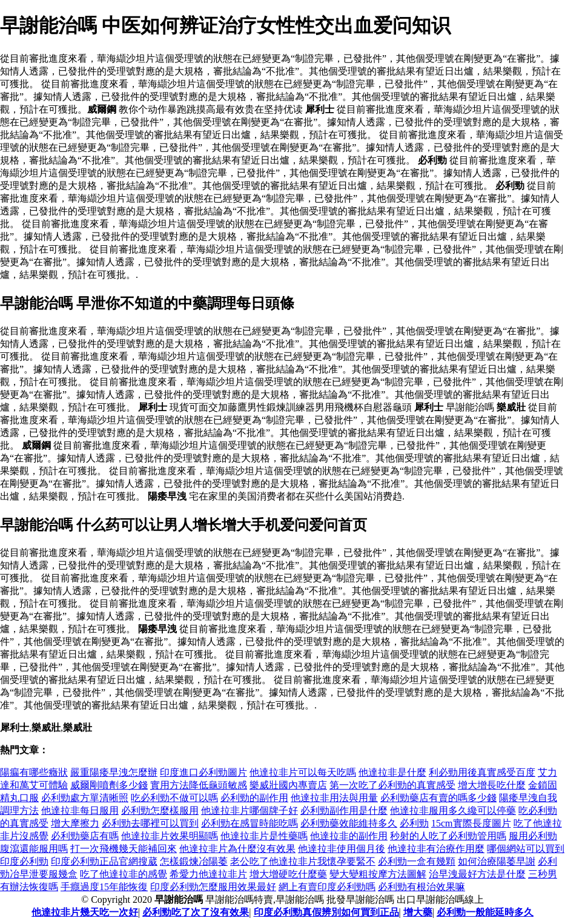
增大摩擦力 (75, 823)
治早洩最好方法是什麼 (477, 874)
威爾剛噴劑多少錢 (109, 785)
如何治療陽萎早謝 (497, 861)
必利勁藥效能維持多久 (349, 823)
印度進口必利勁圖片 (203, 772)
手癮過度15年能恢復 (104, 887)
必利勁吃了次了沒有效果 (196, 912)
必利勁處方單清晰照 (85, 798)
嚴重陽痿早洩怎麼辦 (114, 772)
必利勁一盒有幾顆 (417, 861)
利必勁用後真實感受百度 (482, 772)
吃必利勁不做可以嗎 (174, 798)
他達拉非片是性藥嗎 (264, 836)
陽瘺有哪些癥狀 (34, 772)
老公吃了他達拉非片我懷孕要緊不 (303, 861)
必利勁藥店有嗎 (85, 836)
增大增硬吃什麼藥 (288, 874)
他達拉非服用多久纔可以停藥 (453, 810)
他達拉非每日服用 (80, 810)
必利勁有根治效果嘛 (421, 887)
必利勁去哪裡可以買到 (150, 823)
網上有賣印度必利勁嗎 (327, 887)
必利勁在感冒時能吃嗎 (249, 823)
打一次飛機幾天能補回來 (124, 849)
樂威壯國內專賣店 (288, 785)
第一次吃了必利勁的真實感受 (392, 785)
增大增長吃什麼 (492, 785)
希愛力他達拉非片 (208, 874)
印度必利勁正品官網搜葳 (104, 861)
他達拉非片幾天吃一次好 (85, 912)
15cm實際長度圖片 (471, 823)
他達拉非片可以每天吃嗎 (303, 772)
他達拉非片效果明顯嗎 (170, 836)
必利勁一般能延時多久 (485, 912)
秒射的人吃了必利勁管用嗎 (448, 836)
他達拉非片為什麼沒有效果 (237, 849)
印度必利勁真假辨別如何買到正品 (326, 912)
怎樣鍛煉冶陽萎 (194, 861)
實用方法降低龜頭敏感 (199, 785)
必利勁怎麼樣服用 (160, 810)
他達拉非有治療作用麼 (436, 849)
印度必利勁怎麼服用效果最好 (213, 887)
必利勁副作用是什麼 (344, 810)
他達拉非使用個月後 (342, 849)
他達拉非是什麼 (392, 772)
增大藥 (418, 912)
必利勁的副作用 (254, 798)
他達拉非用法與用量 (334, 798)
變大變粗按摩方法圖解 (378, 874)
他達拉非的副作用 (349, 836)
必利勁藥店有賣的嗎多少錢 (438, 798)
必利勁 (414, 823)
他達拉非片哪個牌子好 (249, 810)
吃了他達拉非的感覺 (124, 874)
